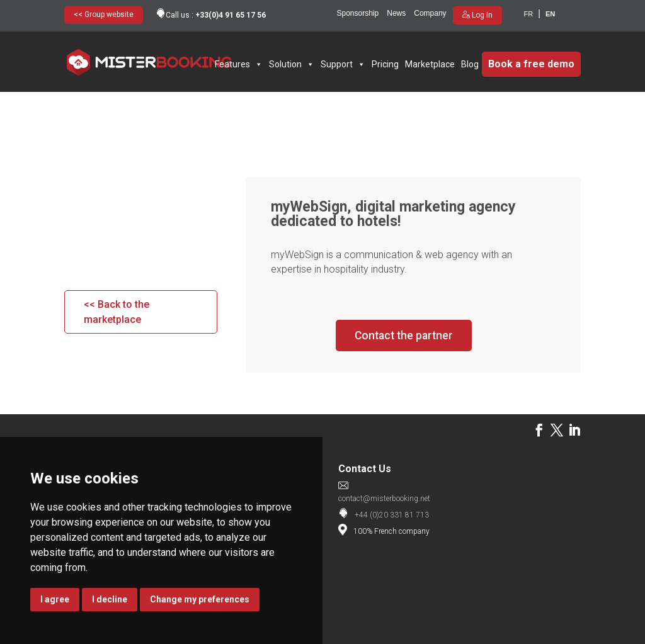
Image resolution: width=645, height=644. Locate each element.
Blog (470, 64)
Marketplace (430, 64)
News (396, 13)
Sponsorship (358, 13)
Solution (292, 64)
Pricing (385, 64)
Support (343, 64)
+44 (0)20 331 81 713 (392, 515)
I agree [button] (55, 599)
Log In (481, 15)
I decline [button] (110, 599)
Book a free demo (531, 64)
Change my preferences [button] (200, 599)
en (550, 14)
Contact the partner (404, 335)
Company (430, 13)
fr (529, 14)
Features (239, 64)
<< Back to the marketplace (117, 312)
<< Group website (104, 14)
